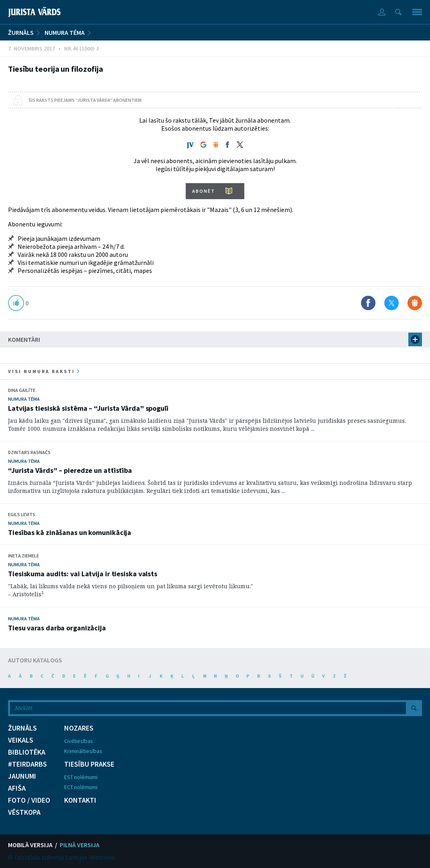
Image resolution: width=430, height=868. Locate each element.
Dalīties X (391, 303)
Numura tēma (65, 32)
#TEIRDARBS (27, 764)
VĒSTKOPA (24, 812)
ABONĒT (204, 191)
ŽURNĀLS (21, 32)
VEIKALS (21, 740)
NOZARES (79, 728)
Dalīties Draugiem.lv (415, 303)
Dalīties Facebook (368, 303)
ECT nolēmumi (81, 787)
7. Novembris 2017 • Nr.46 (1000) (54, 48)
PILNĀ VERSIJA (80, 845)
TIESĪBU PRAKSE (89, 764)
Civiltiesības (79, 741)
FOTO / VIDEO (29, 800)
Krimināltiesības (83, 751)
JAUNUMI (22, 776)
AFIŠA (17, 788)
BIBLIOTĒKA (27, 752)
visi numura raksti (44, 371)
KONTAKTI (80, 800)
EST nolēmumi (81, 777)
